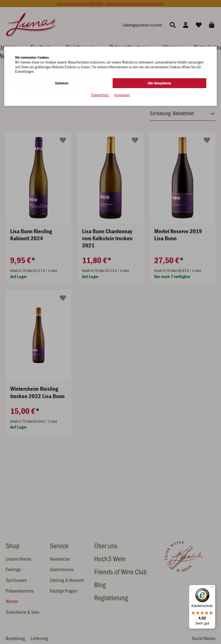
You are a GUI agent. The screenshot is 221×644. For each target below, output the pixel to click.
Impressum (122, 95)
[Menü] (212, 588)
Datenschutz (100, 95)
